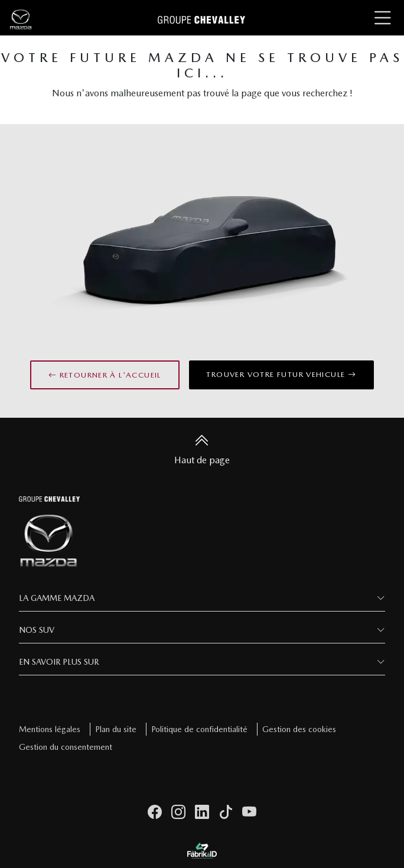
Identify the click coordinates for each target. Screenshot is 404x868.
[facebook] (155, 812)
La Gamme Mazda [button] (57, 598)
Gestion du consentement (66, 747)
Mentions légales (50, 729)
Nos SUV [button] (37, 630)
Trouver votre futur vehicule (281, 374)
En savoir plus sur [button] (59, 662)
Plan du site (116, 729)
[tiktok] (226, 812)
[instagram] (178, 812)
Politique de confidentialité (199, 729)
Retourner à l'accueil (105, 375)
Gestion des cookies (299, 729)
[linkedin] (202, 812)
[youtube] (249, 812)
